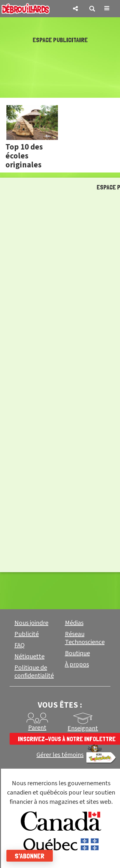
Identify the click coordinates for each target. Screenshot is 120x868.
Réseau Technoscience (85, 638)
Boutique (77, 653)
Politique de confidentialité (34, 672)
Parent (37, 728)
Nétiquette (29, 657)
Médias (74, 623)
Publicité (27, 634)
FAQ (20, 645)
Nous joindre (31, 623)
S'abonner (30, 856)
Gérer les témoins (60, 755)
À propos (77, 664)
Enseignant (83, 728)
